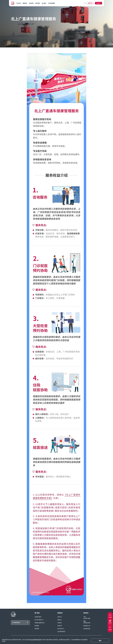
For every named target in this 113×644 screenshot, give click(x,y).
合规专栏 (60, 623)
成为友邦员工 (61, 629)
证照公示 (60, 617)
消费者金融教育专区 (40, 623)
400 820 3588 (87, 618)
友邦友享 (60, 626)
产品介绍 (19, 3)
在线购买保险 (38, 617)
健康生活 (25, 3)
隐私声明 (39, 640)
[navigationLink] (13, 3)
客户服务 (38, 3)
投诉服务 (37, 626)
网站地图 (37, 629)
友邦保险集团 (16, 623)
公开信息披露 (51, 3)
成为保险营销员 (61, 632)
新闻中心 (60, 620)
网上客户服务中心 (39, 620)
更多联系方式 (87, 626)
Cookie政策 (33, 640)
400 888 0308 (87, 623)
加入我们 (44, 3)
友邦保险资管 (87, 629)
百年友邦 (31, 3)
